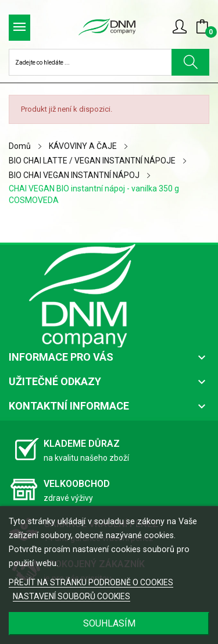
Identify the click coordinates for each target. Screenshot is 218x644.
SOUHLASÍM (109, 623)
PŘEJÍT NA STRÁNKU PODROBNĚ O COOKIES (91, 582)
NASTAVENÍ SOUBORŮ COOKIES (72, 596)
